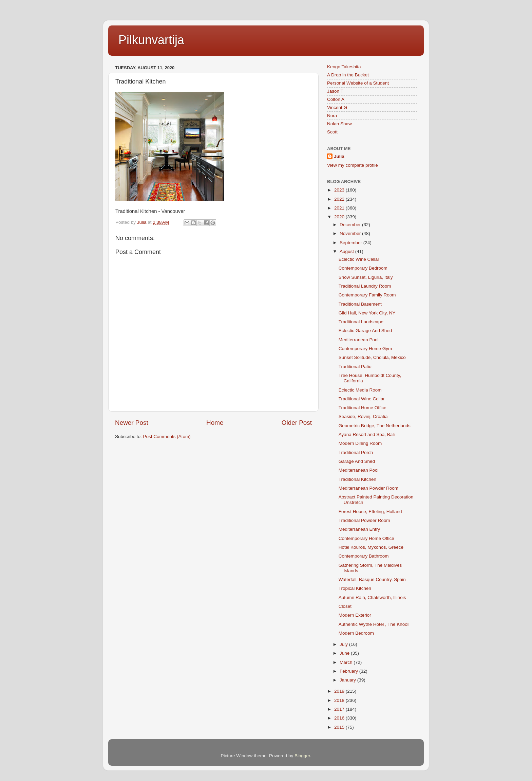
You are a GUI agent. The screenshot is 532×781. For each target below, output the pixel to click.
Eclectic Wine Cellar (359, 259)
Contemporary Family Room (367, 295)
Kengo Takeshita (344, 67)
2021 (340, 208)
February (349, 671)
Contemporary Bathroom (364, 556)
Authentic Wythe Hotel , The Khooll (374, 624)
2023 (340, 190)
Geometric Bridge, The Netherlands (375, 426)
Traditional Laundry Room (365, 286)
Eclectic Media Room (360, 390)
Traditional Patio (355, 367)
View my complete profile (353, 165)
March (347, 662)
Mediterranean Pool (359, 340)
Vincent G (337, 107)
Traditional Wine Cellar (362, 399)
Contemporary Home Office (366, 538)
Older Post (297, 423)
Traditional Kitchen (357, 479)
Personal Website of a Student (358, 83)
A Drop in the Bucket (348, 75)
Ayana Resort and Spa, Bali (367, 434)
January (348, 680)
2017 (340, 709)
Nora (332, 116)
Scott (332, 132)
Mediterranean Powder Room (368, 488)
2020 (340, 217)
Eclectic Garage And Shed (365, 331)
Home (215, 423)
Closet (345, 606)
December (351, 225)
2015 (340, 727)
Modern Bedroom (356, 633)
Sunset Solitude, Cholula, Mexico (372, 357)
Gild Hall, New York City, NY (367, 313)
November (351, 233)
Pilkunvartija (151, 40)
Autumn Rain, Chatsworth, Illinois (372, 597)
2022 (340, 199)
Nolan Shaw (339, 124)
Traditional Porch (356, 452)
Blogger (302, 756)
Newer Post (132, 423)
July (344, 644)
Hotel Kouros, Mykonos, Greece (371, 547)
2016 (340, 718)
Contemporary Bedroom (363, 268)
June (345, 653)
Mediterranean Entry (359, 529)
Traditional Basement (360, 304)
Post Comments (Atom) (167, 437)
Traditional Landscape (361, 322)
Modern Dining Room (360, 443)
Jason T (335, 91)
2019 (340, 691)
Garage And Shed (357, 461)
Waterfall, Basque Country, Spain (372, 579)
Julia (339, 156)
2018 (340, 700)
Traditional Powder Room (364, 520)
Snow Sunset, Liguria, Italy (366, 277)
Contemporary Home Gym (365, 349)
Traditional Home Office (363, 408)
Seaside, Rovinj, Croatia (363, 416)
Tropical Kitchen (355, 588)
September (351, 243)
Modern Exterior (355, 615)
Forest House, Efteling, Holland (370, 512)
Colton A (336, 99)
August (347, 251)
